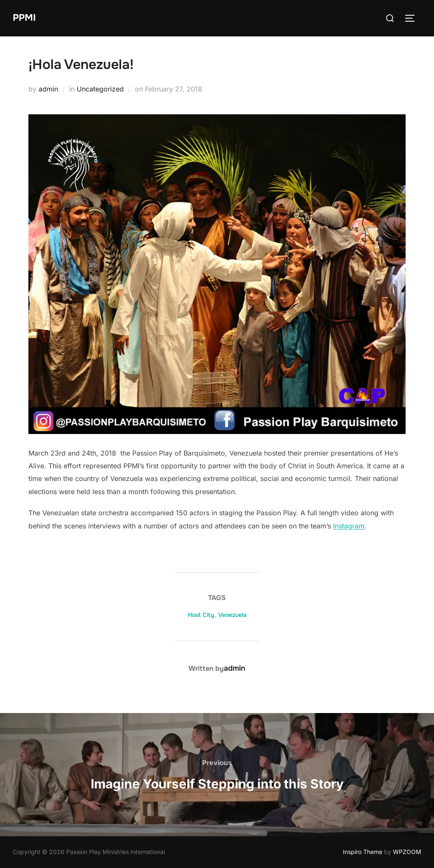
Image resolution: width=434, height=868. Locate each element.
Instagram (349, 526)
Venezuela (232, 615)
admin (48, 89)
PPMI (24, 18)
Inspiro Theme (363, 852)
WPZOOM (407, 852)
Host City (201, 615)
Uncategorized (100, 89)
